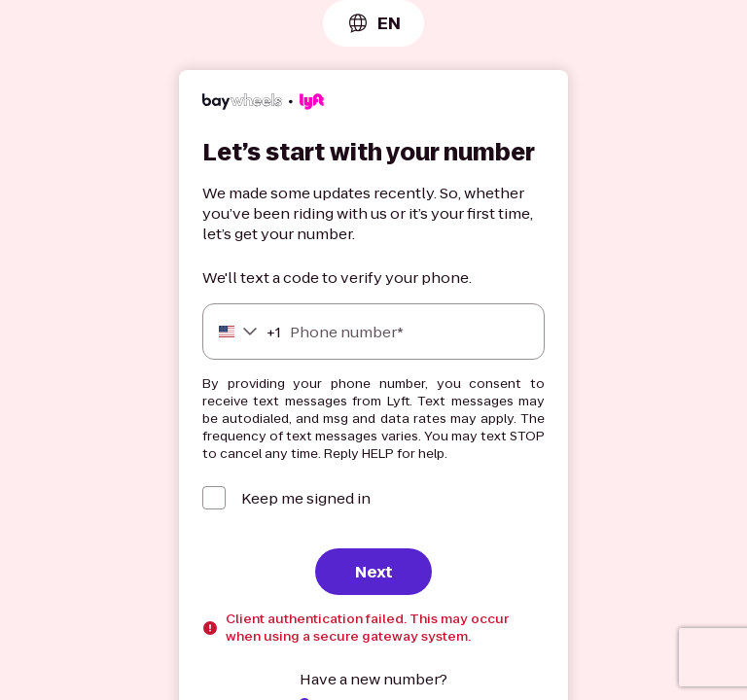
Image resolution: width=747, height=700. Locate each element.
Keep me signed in (306, 498)
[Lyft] (263, 104)
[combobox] (373, 23)
